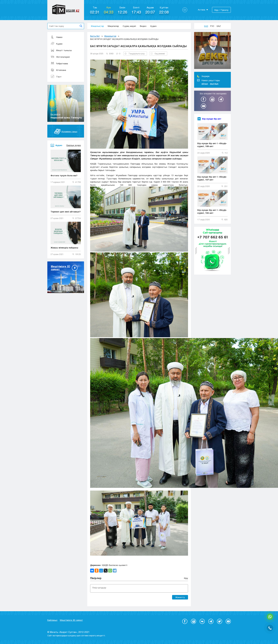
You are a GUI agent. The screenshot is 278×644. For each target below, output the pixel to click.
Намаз (57, 37)
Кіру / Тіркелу (221, 10)
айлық (205, 84)
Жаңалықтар (97, 26)
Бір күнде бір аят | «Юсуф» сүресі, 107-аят (212, 178)
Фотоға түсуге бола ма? (64, 175)
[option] (212, 51)
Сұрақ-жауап (129, 26)
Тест (56, 77)
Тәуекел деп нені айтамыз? (66, 212)
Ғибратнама (59, 63)
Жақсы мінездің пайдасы (64, 248)
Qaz (219, 26)
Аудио (153, 26)
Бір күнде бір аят (212, 119)
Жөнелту (180, 597)
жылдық (214, 84)
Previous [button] (226, 36)
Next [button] (229, 36)
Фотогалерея (60, 57)
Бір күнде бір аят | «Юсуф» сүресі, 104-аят (212, 211)
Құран (57, 44)
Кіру (186, 578)
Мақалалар (113, 26)
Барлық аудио (74, 145)
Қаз (206, 26)
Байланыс (52, 620)
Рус (212, 26)
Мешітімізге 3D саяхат (71, 620)
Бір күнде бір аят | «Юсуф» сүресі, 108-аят (212, 145)
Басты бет (95, 36)
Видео (143, 26)
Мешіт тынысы (61, 50)
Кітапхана (58, 70)
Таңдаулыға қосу (135, 54)
